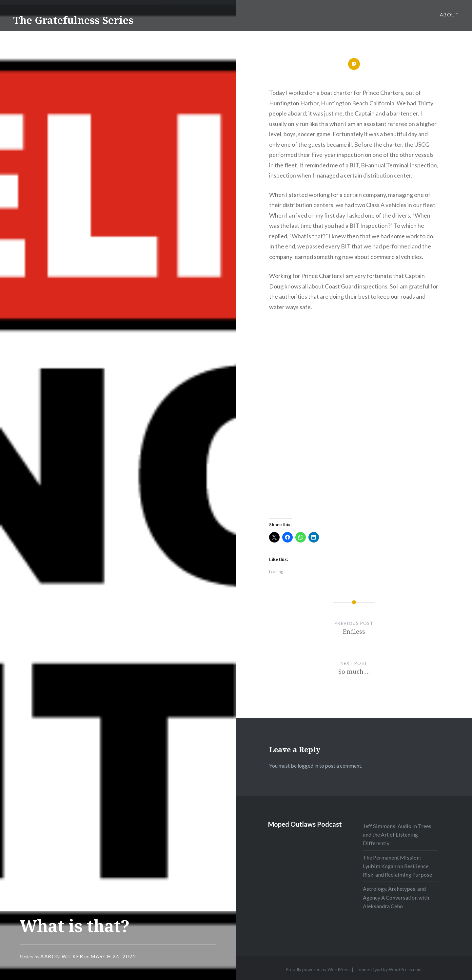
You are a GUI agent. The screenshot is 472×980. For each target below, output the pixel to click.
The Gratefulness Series (73, 20)
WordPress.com (405, 969)
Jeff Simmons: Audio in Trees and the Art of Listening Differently (397, 834)
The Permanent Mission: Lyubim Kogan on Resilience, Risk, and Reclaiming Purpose (397, 866)
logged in (308, 766)
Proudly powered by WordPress (318, 969)
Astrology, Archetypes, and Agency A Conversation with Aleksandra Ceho (396, 897)
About (449, 15)
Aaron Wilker (62, 956)
